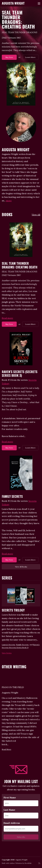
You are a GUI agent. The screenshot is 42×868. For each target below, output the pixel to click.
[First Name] (21, 803)
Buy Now (9, 57)
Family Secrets (12, 496)
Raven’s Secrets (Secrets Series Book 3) (20, 374)
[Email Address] (21, 829)
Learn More (30, 57)
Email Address (12, 823)
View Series (7, 653)
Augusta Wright (13, 3)
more (9, 201)
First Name (10, 798)
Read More (6, 749)
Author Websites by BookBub (20, 863)
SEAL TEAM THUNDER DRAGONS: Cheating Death (18, 19)
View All (36, 215)
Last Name (9, 810)
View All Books (21, 567)
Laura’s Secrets (8, 645)
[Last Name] (21, 816)
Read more (7, 318)
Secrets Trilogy (13, 610)
